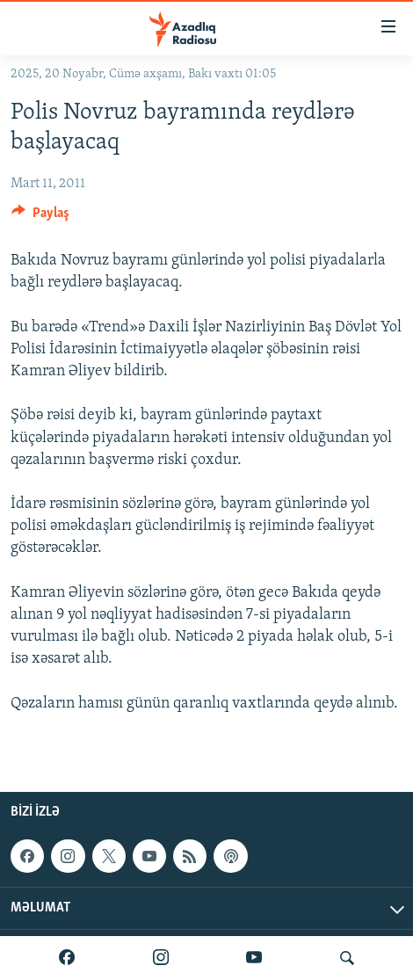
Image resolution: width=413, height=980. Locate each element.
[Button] (40, 217)
